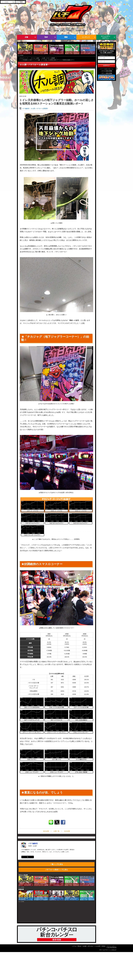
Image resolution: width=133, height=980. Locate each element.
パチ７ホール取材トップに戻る (57, 870)
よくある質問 (97, 946)
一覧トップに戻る (57, 864)
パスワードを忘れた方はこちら (106, 69)
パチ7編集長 (26, 109)
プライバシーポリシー (111, 946)
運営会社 (79, 946)
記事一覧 (57, 831)
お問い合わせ (90, 946)
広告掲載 (84, 946)
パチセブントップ (24, 58)
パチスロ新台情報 (106, 71)
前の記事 (46, 831)
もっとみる (21, 55)
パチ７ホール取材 (35, 58)
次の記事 (67, 831)
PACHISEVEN (113, 948)
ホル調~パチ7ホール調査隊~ (49, 58)
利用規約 (103, 946)
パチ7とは (74, 946)
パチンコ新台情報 (106, 73)
